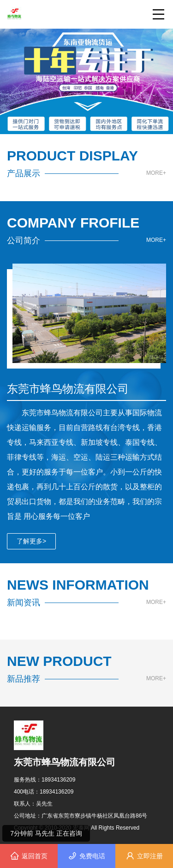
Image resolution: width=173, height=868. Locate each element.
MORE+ (156, 173)
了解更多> (31, 541)
